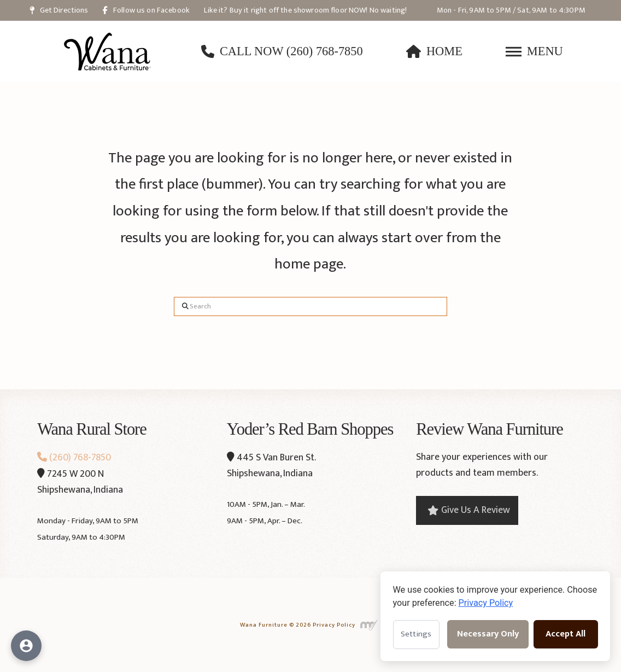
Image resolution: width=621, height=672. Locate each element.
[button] (534, 51)
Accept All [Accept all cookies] (566, 634)
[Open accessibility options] (26, 646)
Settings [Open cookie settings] (416, 634)
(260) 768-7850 (74, 458)
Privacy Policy (334, 625)
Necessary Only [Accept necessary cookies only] (488, 634)
